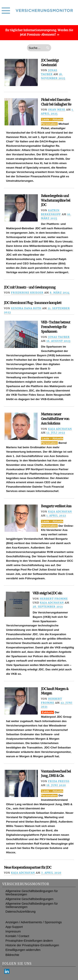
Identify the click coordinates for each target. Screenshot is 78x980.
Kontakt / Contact (17, 936)
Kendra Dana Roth (26, 308)
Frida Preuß (59, 781)
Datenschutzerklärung (20, 912)
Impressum (13, 931)
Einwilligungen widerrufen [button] (23, 950)
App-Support (14, 927)
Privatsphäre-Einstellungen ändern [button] (29, 941)
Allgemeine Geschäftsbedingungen (29, 899)
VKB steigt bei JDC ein (47, 593)
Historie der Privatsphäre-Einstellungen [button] (32, 945)
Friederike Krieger (27, 293)
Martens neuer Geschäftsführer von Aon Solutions (55, 419)
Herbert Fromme (54, 599)
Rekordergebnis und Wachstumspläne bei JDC (56, 200)
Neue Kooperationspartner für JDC (28, 867)
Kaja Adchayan (60, 429)
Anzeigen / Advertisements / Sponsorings (34, 922)
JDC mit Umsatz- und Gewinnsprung (30, 287)
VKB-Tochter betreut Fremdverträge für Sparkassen (56, 327)
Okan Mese (57, 110)
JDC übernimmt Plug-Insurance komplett (33, 303)
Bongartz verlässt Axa (56, 506)
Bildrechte (12, 955)
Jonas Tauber (59, 337)
